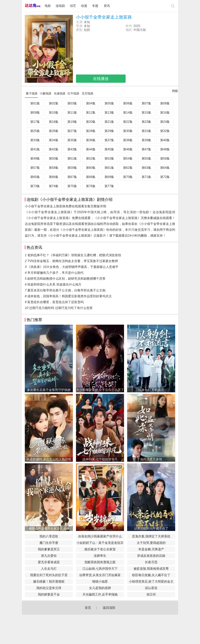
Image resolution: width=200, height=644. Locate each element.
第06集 (128, 103)
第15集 (146, 113)
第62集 (128, 168)
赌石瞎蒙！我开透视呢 (49, 582)
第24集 (165, 122)
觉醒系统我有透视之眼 (100, 562)
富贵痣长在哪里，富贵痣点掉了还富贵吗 (55, 302)
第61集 (109, 168)
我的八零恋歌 (49, 536)
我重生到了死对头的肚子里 (49, 575)
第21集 (109, 122)
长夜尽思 (151, 562)
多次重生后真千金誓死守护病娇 (49, 390)
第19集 (72, 122)
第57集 (35, 168)
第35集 (72, 140)
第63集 (146, 168)
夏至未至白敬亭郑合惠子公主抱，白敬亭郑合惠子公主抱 (66, 290)
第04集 (91, 103)
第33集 (35, 140)
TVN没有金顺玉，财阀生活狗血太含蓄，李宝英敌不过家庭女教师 (73, 261)
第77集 (109, 186)
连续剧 (60, 6)
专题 (96, 6)
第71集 (146, 177)
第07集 (146, 103)
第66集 (54, 177)
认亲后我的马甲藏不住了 (151, 529)
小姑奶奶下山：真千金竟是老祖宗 (100, 543)
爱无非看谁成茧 (49, 562)
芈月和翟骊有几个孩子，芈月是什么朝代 (55, 273)
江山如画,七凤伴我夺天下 (100, 569)
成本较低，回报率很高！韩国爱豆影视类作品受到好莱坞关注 (70, 296)
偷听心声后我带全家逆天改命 (49, 529)
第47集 (146, 149)
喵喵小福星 (100, 582)
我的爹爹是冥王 (49, 549)
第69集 (109, 177)
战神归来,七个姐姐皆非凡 (100, 459)
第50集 (54, 159)
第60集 (91, 168)
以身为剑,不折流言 (151, 390)
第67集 (72, 177)
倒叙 (175, 92)
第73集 (35, 186)
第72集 (165, 177)
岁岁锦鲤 (100, 529)
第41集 (35, 149)
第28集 (91, 131)
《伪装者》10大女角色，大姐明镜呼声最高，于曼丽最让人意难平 (73, 267)
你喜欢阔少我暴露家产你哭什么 (100, 536)
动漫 (84, 6)
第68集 (91, 177)
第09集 (35, 113)
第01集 (35, 103)
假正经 (151, 594)
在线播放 (101, 79)
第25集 (35, 131)
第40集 (165, 140)
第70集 (128, 177)
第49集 (35, 159)
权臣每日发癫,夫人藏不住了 (151, 575)
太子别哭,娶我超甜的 (151, 543)
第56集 (165, 159)
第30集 (128, 131)
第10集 (54, 113)
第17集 (35, 122)
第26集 (54, 131)
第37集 (109, 140)
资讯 (107, 6)
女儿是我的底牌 (100, 588)
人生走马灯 (49, 569)
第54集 (128, 159)
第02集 (54, 103)
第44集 (91, 149)
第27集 (72, 131)
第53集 (109, 159)
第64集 (165, 168)
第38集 (128, 140)
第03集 (72, 103)
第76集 (91, 186)
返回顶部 (109, 608)
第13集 (109, 113)
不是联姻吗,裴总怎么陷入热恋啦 (49, 459)
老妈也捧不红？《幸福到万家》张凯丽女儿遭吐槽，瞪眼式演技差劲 (74, 255)
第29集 (109, 131)
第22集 (128, 122)
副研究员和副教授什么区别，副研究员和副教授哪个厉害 (66, 279)
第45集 (109, 149)
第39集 (146, 140)
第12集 (91, 113)
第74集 (54, 186)
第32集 (165, 131)
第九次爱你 (49, 556)
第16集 (165, 113)
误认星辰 (151, 588)
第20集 (91, 122)
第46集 (128, 149)
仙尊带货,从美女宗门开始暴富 (100, 575)
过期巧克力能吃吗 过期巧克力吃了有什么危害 (61, 308)
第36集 (91, 140)
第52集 (91, 159)
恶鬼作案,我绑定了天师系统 (151, 536)
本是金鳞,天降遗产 (151, 549)
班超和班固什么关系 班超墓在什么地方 (54, 284)
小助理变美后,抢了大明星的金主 (151, 582)
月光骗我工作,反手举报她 (100, 594)
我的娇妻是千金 (49, 594)
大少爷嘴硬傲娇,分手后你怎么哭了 (100, 390)
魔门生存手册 (49, 543)
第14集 (128, 113)
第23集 (146, 122)
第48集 (165, 149)
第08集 (165, 103)
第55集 (146, 159)
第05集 (109, 103)
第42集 (54, 149)
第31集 (146, 131)
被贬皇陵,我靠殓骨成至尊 (151, 569)
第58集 (54, 168)
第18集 (54, 122)
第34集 (54, 140)
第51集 (72, 159)
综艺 (73, 6)
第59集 (72, 168)
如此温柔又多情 (151, 459)
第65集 (35, 177)
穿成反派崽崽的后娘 (151, 556)
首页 (88, 608)
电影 (48, 6)
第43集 (72, 149)
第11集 (72, 113)
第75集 (72, 186)
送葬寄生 (100, 556)
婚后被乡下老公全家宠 (100, 549)
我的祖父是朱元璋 (49, 588)
